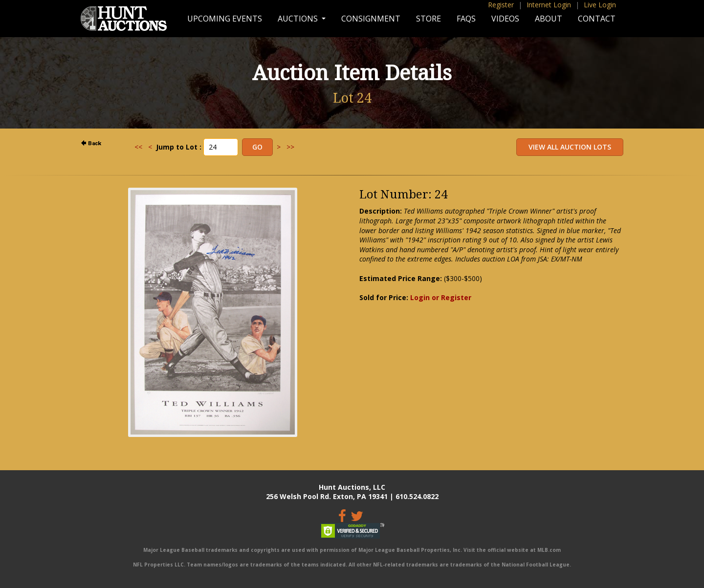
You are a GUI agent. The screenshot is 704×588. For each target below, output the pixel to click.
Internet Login (549, 5)
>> (290, 147)
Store (429, 19)
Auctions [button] (299, 19)
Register (501, 5)
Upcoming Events (225, 19)
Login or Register (441, 297)
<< (138, 147)
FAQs (466, 19)
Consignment (371, 19)
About (549, 19)
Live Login (600, 5)
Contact (597, 19)
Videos (505, 19)
